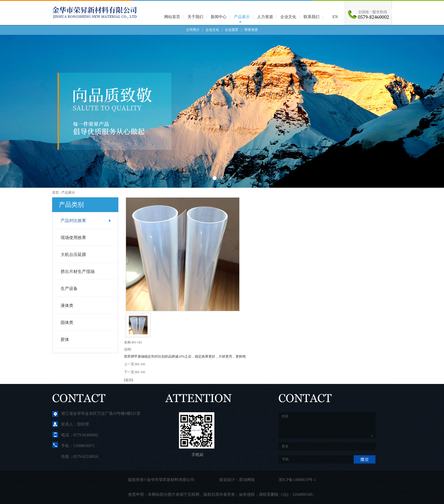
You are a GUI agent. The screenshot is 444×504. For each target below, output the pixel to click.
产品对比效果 (73, 221)
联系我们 (311, 17)
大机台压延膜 (73, 255)
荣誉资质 (251, 30)
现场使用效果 (73, 238)
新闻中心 (219, 17)
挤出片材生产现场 (78, 272)
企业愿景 (232, 30)
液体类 (67, 306)
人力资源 (265, 17)
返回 (129, 380)
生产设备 (69, 289)
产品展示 (242, 17)
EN (335, 17)
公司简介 (193, 30)
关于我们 (195, 17)
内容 (327, 425)
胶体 (65, 339)
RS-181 (140, 364)
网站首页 (172, 17)
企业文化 (288, 17)
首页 (55, 193)
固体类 (67, 323)
